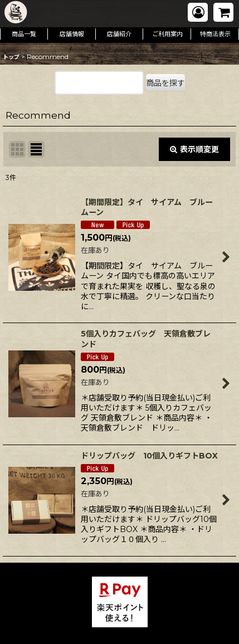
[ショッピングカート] (223, 12)
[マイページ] (198, 12)
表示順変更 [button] (194, 149)
